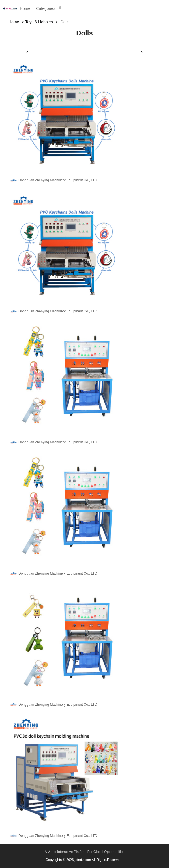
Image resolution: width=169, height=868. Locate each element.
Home (25, 8)
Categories (46, 8)
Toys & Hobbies (39, 22)
